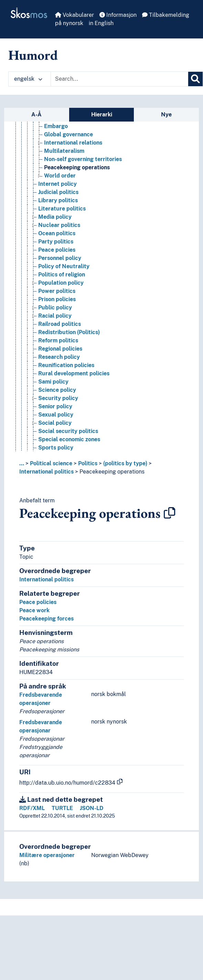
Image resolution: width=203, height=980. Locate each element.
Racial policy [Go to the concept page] (55, 342)
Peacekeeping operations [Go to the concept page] (77, 193)
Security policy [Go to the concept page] (58, 424)
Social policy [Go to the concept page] (55, 449)
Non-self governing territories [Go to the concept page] (83, 185)
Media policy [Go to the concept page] (55, 243)
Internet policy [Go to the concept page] (57, 210)
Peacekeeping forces (46, 619)
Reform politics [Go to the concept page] (58, 367)
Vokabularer (74, 15)
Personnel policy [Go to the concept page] (60, 284)
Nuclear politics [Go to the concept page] (59, 251)
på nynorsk (69, 23)
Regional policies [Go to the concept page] (60, 375)
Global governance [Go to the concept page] (68, 161)
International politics (46, 472)
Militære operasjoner (47, 855)
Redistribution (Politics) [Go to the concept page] (69, 358)
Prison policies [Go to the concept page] (57, 325)
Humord (33, 55)
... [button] (22, 463)
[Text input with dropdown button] (119, 79)
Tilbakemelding (166, 15)
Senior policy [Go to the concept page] (55, 432)
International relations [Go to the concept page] (73, 169)
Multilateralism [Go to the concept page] (64, 177)
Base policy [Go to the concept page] (59, 144)
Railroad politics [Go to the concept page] (60, 350)
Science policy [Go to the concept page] (57, 416)
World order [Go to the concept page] (60, 202)
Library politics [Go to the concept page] (58, 226)
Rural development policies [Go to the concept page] (74, 400)
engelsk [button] (28, 79)
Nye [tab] (166, 115)
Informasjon (118, 15)
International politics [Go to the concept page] (65, 136)
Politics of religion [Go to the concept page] (62, 301)
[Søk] (195, 79)
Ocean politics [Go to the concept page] (57, 259)
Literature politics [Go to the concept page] (62, 235)
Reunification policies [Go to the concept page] (66, 391)
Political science (51, 463)
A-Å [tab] (36, 115)
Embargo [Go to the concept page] (56, 152)
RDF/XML (32, 808)
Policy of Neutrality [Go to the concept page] (64, 292)
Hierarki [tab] (102, 115)
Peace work (34, 610)
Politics (88, 463)
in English (101, 23)
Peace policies (38, 602)
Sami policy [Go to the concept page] (53, 408)
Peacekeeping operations (112, 472)
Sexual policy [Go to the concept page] (56, 441)
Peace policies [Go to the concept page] (57, 276)
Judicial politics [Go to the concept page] (58, 218)
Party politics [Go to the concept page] (56, 268)
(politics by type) (125, 463)
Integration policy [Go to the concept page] (61, 128)
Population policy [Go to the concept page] (61, 309)
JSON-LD (92, 808)
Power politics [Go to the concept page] (57, 317)
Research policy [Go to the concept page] (59, 383)
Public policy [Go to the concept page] (55, 334)
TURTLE (62, 808)
